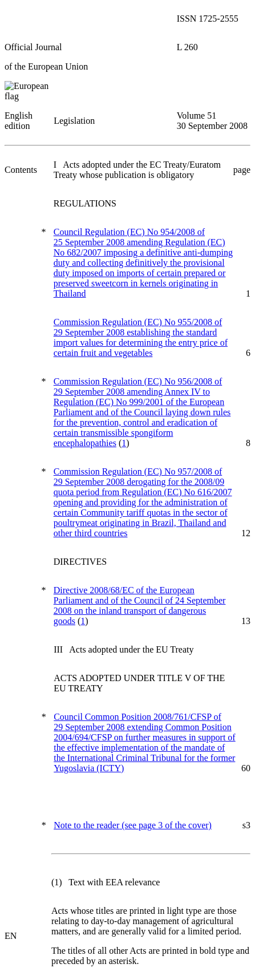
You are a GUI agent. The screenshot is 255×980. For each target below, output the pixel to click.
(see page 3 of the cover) (133, 825)
